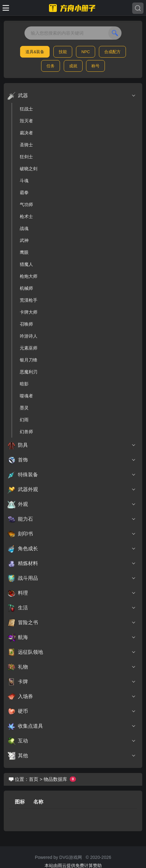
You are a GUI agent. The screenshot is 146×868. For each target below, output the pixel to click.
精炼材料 (72, 563)
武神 (24, 240)
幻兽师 (26, 432)
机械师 (26, 288)
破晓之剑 (29, 169)
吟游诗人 (29, 336)
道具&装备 (35, 52)
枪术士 (26, 216)
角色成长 (72, 549)
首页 (34, 779)
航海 (72, 637)
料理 (72, 593)
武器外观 (72, 490)
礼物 (72, 667)
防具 (72, 445)
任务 (51, 66)
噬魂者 (26, 396)
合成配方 (112, 52)
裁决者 (26, 133)
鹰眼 (24, 252)
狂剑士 (26, 157)
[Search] (138, 8)
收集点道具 (72, 726)
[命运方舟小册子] (73, 8)
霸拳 (24, 193)
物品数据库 (55, 779)
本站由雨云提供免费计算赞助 (73, 865)
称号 (95, 66)
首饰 (72, 460)
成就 (73, 66)
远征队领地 (72, 652)
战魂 (24, 228)
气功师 (26, 204)
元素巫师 (29, 348)
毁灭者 (26, 121)
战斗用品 (72, 578)
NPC (86, 52)
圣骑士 (26, 145)
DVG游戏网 (71, 857)
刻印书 (72, 534)
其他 (72, 756)
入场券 (72, 697)
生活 (72, 608)
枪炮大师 (29, 276)
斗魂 (24, 181)
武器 (72, 96)
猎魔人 (26, 264)
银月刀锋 (29, 360)
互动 (72, 741)
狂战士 (26, 109)
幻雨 (24, 420)
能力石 (72, 519)
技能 (63, 52)
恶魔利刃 (29, 372)
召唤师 (26, 324)
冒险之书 (72, 623)
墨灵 (24, 408)
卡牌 (72, 682)
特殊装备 (72, 475)
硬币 (72, 711)
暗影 (24, 384)
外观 (72, 504)
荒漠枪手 (29, 300)
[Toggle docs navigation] (6, 8)
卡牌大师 (29, 312)
